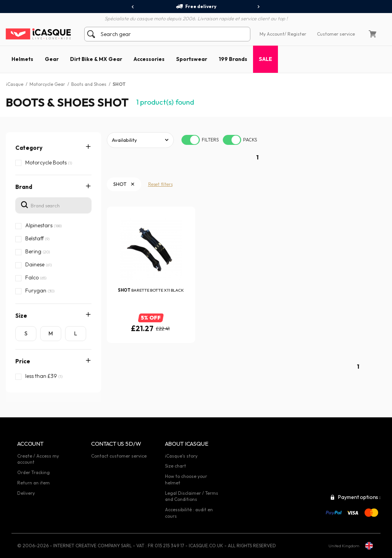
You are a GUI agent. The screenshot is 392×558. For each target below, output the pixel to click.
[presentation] (133, 7)
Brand (24, 187)
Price (23, 361)
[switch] (191, 140)
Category (29, 148)
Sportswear (192, 59)
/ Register (295, 34)
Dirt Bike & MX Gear (96, 59)
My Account (272, 34)
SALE (265, 59)
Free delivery (196, 7)
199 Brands (233, 59)
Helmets (22, 59)
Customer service (336, 34)
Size (21, 316)
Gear (52, 59)
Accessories (149, 59)
